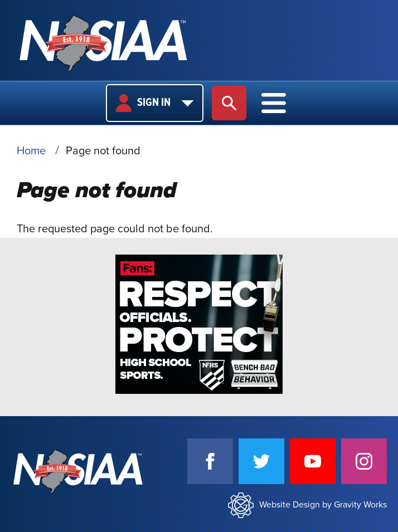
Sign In (155, 103)
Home (31, 151)
